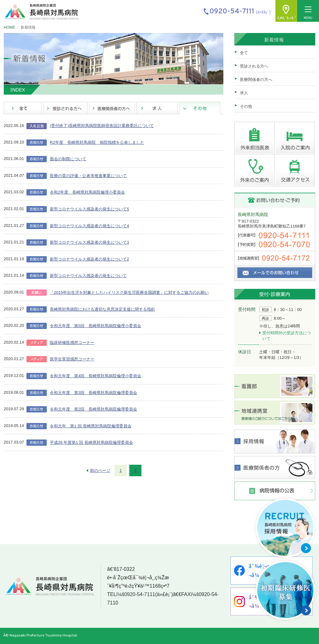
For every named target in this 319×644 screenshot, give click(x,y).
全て (244, 53)
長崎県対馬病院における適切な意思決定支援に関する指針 (102, 309)
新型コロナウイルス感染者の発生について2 (89, 259)
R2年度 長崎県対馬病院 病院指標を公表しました (97, 142)
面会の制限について (68, 159)
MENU (308, 13)
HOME (9, 27)
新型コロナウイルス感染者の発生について (88, 276)
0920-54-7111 (140, 595)
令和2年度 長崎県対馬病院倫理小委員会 (87, 192)
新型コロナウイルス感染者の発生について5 (89, 209)
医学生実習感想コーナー (72, 359)
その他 (246, 106)
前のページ (100, 470)
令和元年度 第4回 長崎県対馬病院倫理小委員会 (95, 376)
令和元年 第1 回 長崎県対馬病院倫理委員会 (90, 426)
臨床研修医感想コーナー (72, 343)
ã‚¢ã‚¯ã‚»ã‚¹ (286, 18)
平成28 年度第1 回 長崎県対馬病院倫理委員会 (91, 442)
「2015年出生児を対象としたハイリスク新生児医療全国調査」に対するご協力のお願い (129, 292)
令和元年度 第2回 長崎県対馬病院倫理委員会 (93, 409)
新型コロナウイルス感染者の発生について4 (89, 226)
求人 (244, 93)
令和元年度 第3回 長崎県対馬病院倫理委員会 (93, 393)
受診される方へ (254, 66)
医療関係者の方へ (256, 80)
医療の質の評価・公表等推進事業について (88, 176)
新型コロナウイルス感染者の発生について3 (89, 242)
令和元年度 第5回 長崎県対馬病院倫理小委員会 (95, 326)
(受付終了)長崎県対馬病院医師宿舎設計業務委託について (102, 126)
